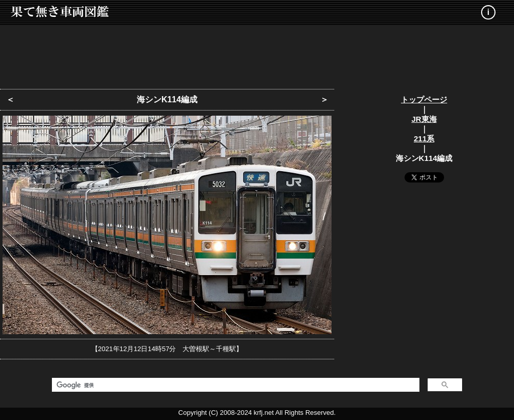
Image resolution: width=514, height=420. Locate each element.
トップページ (424, 99)
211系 (424, 139)
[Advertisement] (257, 54)
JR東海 (424, 119)
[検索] (235, 385)
